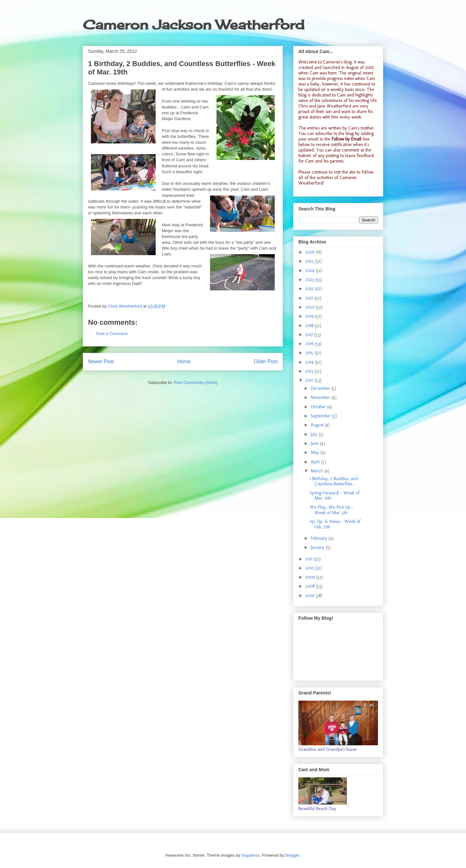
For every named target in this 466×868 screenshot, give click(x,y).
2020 (311, 307)
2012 (310, 380)
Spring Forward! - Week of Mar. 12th (335, 496)
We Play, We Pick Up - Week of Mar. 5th (331, 510)
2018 (310, 326)
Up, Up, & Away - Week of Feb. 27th (335, 524)
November (321, 397)
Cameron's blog (337, 62)
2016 (310, 344)
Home (184, 361)
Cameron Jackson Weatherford (194, 25)
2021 (310, 298)
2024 (311, 271)
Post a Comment (112, 334)
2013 (310, 371)
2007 (311, 596)
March (317, 471)
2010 (310, 568)
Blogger (293, 855)
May (316, 452)
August (318, 425)
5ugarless (250, 855)
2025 (310, 261)
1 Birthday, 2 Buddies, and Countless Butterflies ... (334, 481)
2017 (310, 335)
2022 (310, 289)
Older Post (266, 361)
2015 (310, 353)
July (315, 434)
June (315, 443)
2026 (311, 252)
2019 (310, 316)
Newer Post (101, 361)
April (316, 462)
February (320, 538)
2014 (310, 362)
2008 (311, 586)
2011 (310, 559)
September (321, 416)
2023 (310, 280)
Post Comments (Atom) (196, 383)
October (319, 407)
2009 (311, 577)
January (318, 547)
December (321, 388)
